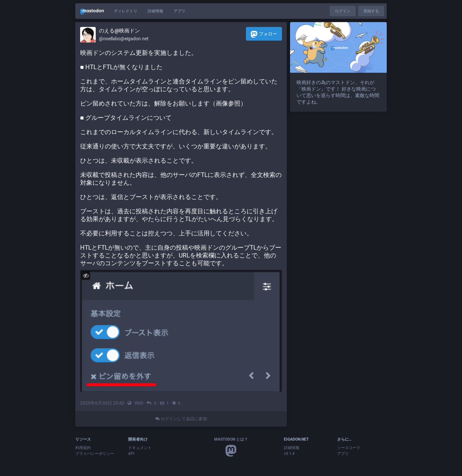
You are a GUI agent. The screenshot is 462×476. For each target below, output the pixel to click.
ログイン (343, 11)
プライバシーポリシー (95, 454)
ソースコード (349, 448)
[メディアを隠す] (86, 276)
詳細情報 (155, 11)
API (131, 454)
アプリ (179, 11)
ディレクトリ (126, 11)
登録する (371, 11)
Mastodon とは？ (231, 439)
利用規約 (83, 448)
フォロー (264, 34)
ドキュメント (140, 448)
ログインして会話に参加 (181, 419)
